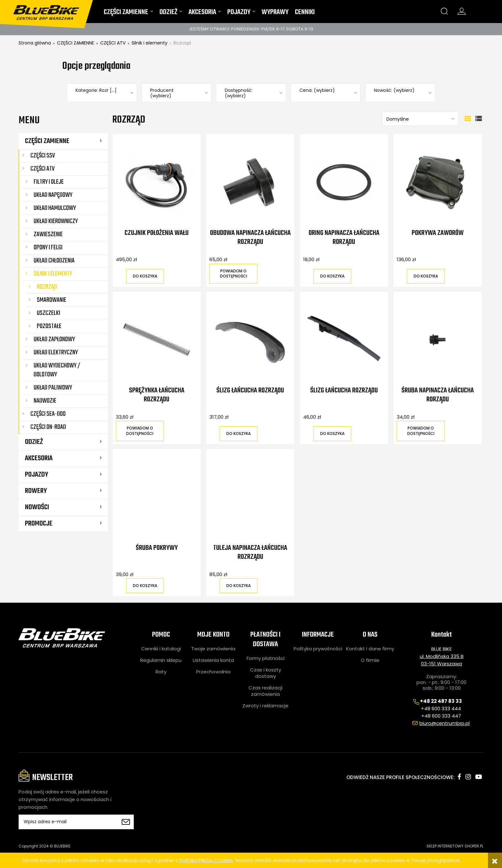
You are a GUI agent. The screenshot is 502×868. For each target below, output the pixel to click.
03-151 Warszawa (441, 664)
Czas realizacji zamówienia (265, 691)
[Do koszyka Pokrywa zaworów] (426, 276)
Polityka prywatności (318, 649)
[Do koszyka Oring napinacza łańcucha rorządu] (332, 276)
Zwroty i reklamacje (265, 706)
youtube (479, 777)
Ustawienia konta (213, 660)
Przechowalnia (213, 672)
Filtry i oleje (49, 182)
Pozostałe (49, 326)
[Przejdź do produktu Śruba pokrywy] (157, 497)
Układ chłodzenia (54, 261)
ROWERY (36, 491)
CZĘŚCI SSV (43, 156)
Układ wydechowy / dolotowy (57, 370)
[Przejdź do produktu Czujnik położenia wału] (157, 182)
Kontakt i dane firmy (370, 649)
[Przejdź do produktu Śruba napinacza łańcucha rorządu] (437, 340)
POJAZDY (36, 475)
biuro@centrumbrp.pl (445, 723)
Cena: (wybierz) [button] (317, 90)
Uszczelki (49, 313)
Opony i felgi (48, 248)
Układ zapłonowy (54, 339)
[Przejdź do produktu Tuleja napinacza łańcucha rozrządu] (250, 497)
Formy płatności (266, 658)
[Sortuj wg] (420, 119)
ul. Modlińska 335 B (442, 656)
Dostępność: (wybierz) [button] (239, 93)
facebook (459, 777)
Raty (161, 672)
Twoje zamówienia (213, 649)
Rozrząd (47, 287)
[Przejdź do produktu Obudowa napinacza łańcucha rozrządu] (250, 182)
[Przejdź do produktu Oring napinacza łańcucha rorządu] (344, 182)
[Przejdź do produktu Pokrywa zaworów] (437, 182)
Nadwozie (45, 401)
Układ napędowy (53, 195)
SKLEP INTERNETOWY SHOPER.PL (455, 846)
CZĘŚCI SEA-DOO (48, 414)
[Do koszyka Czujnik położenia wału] (145, 276)
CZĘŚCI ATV (42, 169)
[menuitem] (128, 14)
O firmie (370, 660)
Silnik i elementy (53, 274)
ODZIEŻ (34, 442)
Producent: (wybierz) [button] (162, 93)
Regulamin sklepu (161, 660)
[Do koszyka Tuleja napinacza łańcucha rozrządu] (239, 586)
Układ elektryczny (56, 353)
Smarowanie (52, 300)
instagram (468, 777)
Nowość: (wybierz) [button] (394, 90)
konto (462, 11)
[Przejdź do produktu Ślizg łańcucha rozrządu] (250, 340)
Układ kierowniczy (56, 221)
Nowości (37, 507)
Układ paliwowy (53, 388)
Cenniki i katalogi (161, 649)
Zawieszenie (48, 234)
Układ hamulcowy (55, 208)
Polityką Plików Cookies (206, 860)
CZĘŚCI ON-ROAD (48, 427)
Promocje (39, 524)
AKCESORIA (39, 458)
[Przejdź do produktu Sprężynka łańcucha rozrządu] (157, 340)
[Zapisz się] (126, 822)
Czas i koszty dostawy (266, 673)
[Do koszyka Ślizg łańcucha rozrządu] (239, 434)
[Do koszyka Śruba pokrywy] (145, 586)
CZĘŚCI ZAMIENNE (47, 141)
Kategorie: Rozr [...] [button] (96, 90)
